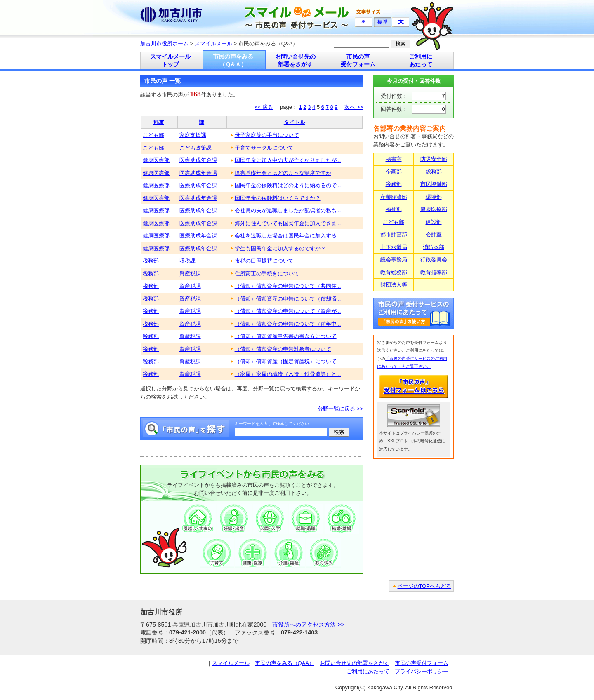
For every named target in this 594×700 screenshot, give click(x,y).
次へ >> (354, 107)
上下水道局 (394, 247)
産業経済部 (394, 197)
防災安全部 (434, 159)
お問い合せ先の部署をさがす (355, 663)
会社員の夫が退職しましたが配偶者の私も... (288, 210)
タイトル (295, 122)
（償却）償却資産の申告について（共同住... (288, 286)
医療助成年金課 (198, 160)
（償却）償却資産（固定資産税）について (286, 361)
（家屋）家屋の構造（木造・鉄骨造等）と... (288, 374)
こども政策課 (196, 148)
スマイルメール (213, 43)
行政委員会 (434, 260)
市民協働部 (434, 184)
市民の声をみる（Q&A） (285, 663)
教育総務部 (394, 272)
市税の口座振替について (264, 261)
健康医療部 (156, 160)
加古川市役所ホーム (164, 43)
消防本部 (434, 247)
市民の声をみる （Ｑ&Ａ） (233, 60)
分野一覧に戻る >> (340, 409)
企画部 (394, 172)
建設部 (434, 222)
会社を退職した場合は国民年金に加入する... (288, 236)
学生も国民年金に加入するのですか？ (280, 248)
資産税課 (190, 274)
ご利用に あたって (421, 60)
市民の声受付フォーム (422, 663)
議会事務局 (394, 260)
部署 (159, 122)
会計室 (434, 234)
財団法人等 (394, 285)
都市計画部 (394, 234)
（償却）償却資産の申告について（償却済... (288, 299)
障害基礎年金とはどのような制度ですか (283, 173)
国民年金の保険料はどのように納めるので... (288, 185)
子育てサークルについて (264, 148)
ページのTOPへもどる (425, 586)
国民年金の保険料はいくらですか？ (278, 198)
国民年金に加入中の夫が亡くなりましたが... (288, 160)
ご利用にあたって (368, 671)
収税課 (187, 261)
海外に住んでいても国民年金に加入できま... (288, 223)
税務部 (151, 261)
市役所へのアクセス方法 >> (308, 625)
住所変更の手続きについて (267, 274)
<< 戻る (264, 107)
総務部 (434, 172)
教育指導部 (434, 272)
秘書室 (394, 159)
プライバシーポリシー (422, 671)
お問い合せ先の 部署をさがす (295, 60)
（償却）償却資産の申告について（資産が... (288, 311)
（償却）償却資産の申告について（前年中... (288, 324)
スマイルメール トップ (170, 60)
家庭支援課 (193, 135)
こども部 (153, 135)
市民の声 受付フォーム (358, 60)
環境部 (434, 197)
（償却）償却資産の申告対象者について (283, 349)
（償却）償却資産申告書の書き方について (286, 336)
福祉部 (394, 209)
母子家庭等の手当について (267, 135)
